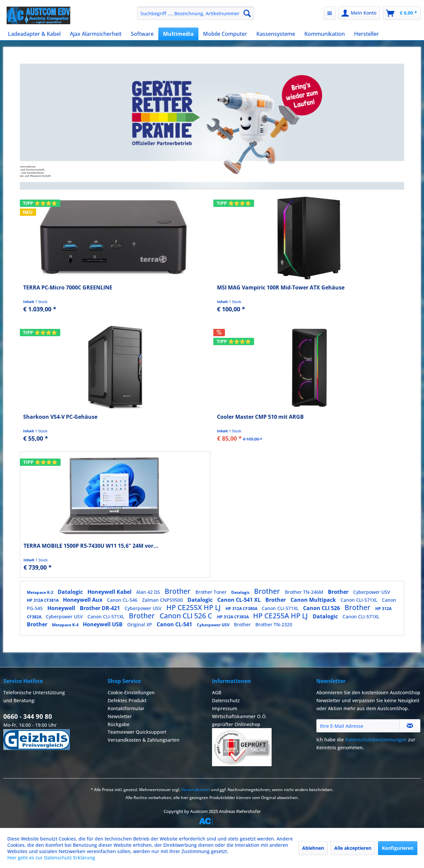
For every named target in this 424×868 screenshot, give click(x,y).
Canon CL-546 (123, 600)
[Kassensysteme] (276, 34)
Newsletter (120, 716)
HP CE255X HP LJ (194, 607)
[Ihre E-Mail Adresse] (358, 726)
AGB (217, 692)
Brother (178, 591)
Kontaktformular (126, 708)
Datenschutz (226, 700)
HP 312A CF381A (43, 600)
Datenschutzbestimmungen (376, 740)
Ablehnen (313, 848)
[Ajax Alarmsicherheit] (96, 34)
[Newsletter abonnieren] (410, 726)
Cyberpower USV (372, 592)
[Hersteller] (367, 34)
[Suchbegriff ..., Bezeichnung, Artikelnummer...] (196, 13)
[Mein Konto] (359, 13)
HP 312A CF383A (233, 617)
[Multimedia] (178, 34)
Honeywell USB (103, 624)
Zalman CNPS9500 (163, 600)
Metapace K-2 (41, 592)
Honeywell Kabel (110, 592)
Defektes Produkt (127, 700)
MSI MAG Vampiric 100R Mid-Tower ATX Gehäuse (281, 288)
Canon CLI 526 (322, 608)
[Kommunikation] (325, 34)
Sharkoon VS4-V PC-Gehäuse (60, 417)
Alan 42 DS (149, 592)
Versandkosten (196, 790)
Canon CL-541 (175, 624)
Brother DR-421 (101, 608)
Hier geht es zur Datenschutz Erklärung (51, 858)
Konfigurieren (398, 848)
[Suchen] (247, 13)
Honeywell (62, 608)
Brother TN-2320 (274, 624)
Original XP (140, 624)
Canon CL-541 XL (240, 600)
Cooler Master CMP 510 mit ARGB (260, 417)
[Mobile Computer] (225, 34)
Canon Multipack (314, 600)
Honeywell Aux (83, 600)
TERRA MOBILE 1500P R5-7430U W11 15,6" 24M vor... (91, 546)
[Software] (142, 34)
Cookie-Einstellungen (131, 692)
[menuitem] (196, 13)
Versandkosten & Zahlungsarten (144, 740)
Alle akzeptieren (353, 848)
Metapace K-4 (66, 625)
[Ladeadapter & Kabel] (34, 34)
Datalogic (71, 592)
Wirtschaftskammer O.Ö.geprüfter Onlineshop (242, 740)
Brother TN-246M (305, 592)
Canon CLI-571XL (360, 600)
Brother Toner (212, 592)
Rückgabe (119, 724)
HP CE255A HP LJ (281, 616)
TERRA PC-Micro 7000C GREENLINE (68, 288)
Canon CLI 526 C (187, 616)
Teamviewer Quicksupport (137, 732)
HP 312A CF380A (242, 609)
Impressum (225, 708)
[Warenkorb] (402, 13)
